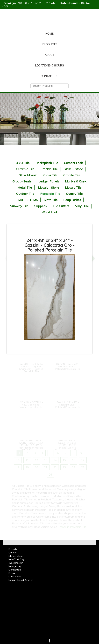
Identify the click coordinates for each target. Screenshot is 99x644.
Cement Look (73, 163)
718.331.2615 (26, 3)
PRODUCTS (49, 44)
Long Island (15, 576)
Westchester (16, 563)
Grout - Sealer (23, 181)
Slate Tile (51, 200)
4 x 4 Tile (23, 163)
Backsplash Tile (47, 163)
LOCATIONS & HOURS (50, 66)
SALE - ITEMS (28, 200)
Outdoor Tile (25, 194)
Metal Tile (25, 188)
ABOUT (49, 55)
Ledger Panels (49, 181)
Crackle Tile (49, 169)
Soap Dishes (72, 200)
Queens (13, 553)
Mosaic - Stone (49, 188)
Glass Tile (50, 175)
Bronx (12, 573)
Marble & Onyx (76, 181)
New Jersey (15, 566)
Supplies (40, 206)
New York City (16, 559)
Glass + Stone (73, 169)
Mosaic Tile (73, 188)
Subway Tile (19, 206)
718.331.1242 (47, 3)
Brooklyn (13, 549)
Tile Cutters (61, 206)
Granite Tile (72, 175)
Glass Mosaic (28, 175)
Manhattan (15, 570)
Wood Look (50, 212)
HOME (49, 34)
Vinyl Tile (82, 206)
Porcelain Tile (50, 194)
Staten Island (16, 556)
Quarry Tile (74, 194)
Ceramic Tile (25, 169)
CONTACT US (50, 76)
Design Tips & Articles (21, 580)
